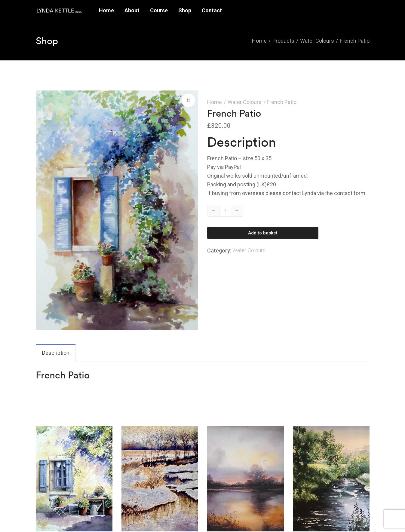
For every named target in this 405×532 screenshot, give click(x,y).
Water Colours (245, 102)
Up (237, 211)
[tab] (56, 353)
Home (106, 10)
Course (159, 10)
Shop (185, 10)
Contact (212, 10)
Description (56, 353)
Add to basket (263, 233)
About (132, 10)
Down (213, 211)
